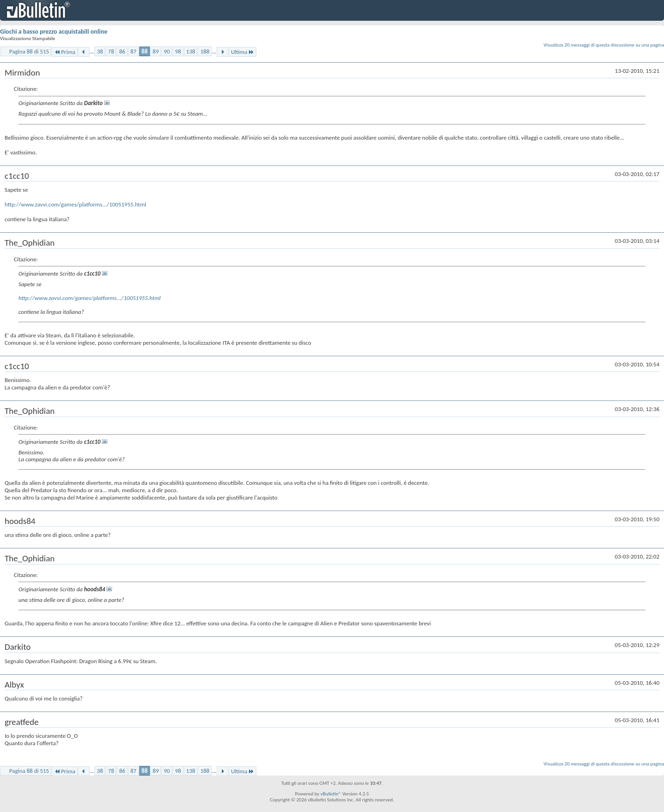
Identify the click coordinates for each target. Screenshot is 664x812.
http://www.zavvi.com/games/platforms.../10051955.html (75, 204)
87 (133, 51)
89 (156, 51)
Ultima (243, 52)
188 (205, 51)
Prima (65, 52)
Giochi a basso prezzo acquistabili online (54, 32)
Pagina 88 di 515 (29, 51)
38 (100, 51)
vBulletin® (331, 794)
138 (191, 51)
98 (178, 51)
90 (167, 51)
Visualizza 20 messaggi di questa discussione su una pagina (604, 45)
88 (145, 51)
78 (111, 51)
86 (122, 51)
